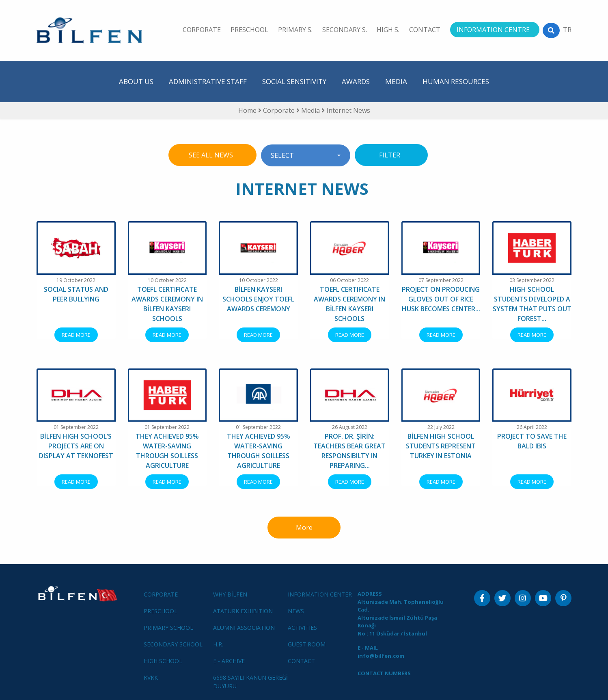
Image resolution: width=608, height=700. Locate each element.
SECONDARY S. (345, 30)
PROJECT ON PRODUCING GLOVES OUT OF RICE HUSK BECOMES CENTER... (441, 299)
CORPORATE (202, 30)
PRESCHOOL (249, 30)
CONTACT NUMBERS (384, 673)
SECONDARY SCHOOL (173, 644)
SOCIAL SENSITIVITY (294, 81)
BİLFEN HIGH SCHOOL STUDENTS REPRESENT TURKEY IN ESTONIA (441, 446)
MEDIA (396, 81)
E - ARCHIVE (229, 661)
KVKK (151, 677)
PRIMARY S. (295, 30)
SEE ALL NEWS (212, 155)
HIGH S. (388, 30)
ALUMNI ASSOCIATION (244, 628)
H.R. (218, 644)
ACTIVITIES (302, 628)
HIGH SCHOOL (163, 661)
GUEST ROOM (307, 644)
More (304, 528)
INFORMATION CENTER (320, 594)
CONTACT (425, 30)
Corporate (280, 110)
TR (567, 30)
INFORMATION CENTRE (493, 30)
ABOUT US (136, 81)
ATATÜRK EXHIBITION (243, 611)
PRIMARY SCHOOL (168, 628)
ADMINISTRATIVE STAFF (208, 81)
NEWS (296, 611)
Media (311, 110)
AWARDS (356, 81)
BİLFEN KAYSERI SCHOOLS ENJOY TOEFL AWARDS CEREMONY (258, 299)
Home (247, 110)
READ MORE (76, 335)
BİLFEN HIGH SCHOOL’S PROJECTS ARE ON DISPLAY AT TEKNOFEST (76, 446)
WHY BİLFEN (230, 594)
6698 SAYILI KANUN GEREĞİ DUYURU (250, 682)
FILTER (391, 155)
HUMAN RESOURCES (456, 81)
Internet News (348, 110)
